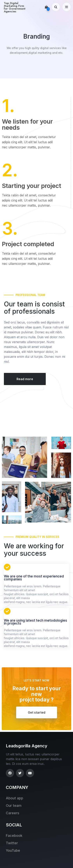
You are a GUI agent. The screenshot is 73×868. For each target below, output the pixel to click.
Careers (13, 813)
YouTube (13, 850)
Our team (14, 806)
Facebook (14, 836)
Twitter (12, 843)
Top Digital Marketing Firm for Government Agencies (15, 7)
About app (15, 798)
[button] (25, 379)
